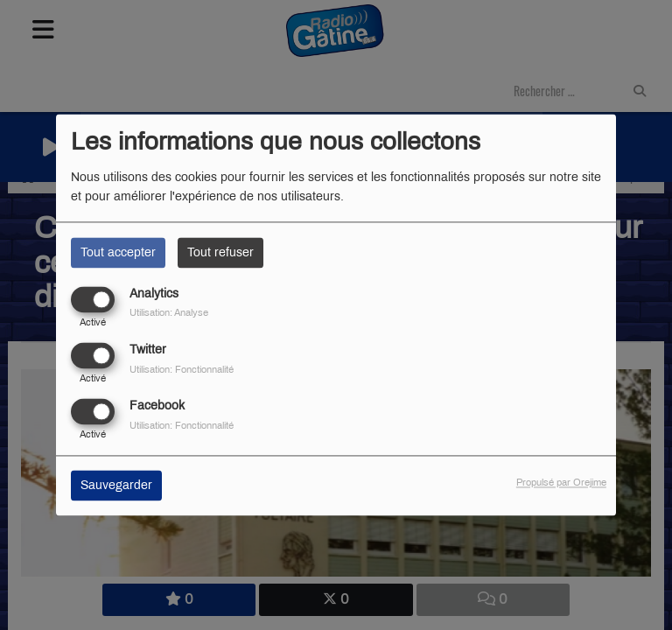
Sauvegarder (116, 486)
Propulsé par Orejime (561, 483)
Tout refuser (220, 252)
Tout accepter (118, 252)
